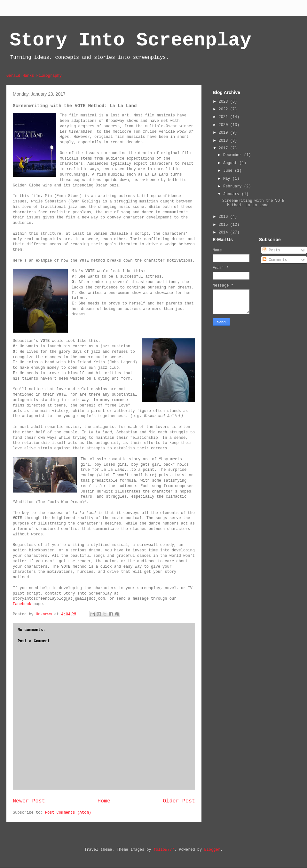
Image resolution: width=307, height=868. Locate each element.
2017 (224, 148)
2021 (224, 117)
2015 (224, 225)
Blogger (212, 850)
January (232, 194)
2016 (224, 217)
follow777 (164, 850)
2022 (224, 109)
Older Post (179, 801)
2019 (224, 133)
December (234, 155)
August (231, 163)
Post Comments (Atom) (68, 813)
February (234, 186)
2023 (224, 102)
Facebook (22, 604)
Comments (275, 260)
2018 (224, 141)
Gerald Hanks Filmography (34, 76)
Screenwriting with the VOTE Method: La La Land (253, 203)
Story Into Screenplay (130, 40)
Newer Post (29, 801)
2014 (224, 233)
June (229, 171)
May (228, 179)
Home (104, 801)
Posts (271, 250)
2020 (224, 125)
